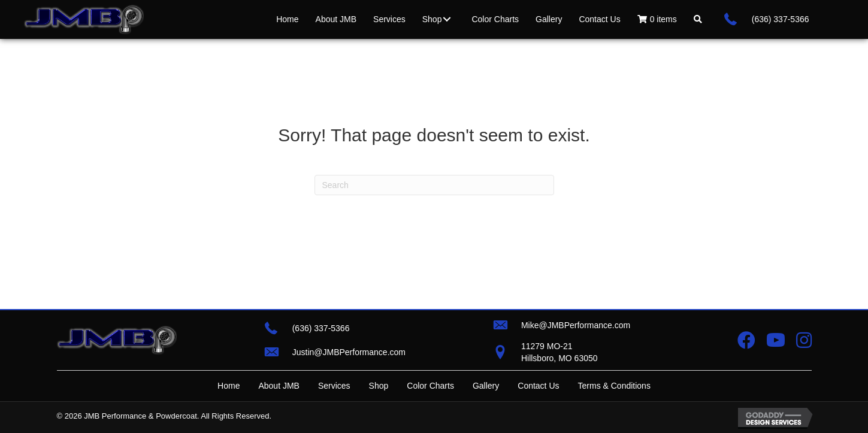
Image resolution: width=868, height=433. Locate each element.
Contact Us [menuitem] (538, 386)
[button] (447, 19)
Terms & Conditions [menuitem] (614, 386)
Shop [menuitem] (379, 386)
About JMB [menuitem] (279, 386)
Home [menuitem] (229, 386)
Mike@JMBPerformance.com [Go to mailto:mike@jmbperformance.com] (576, 325)
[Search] (434, 185)
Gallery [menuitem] (486, 386)
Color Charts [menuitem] (430, 386)
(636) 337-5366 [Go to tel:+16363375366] (781, 19)
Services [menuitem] (334, 386)
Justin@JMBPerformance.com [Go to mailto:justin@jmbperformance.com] (349, 352)
